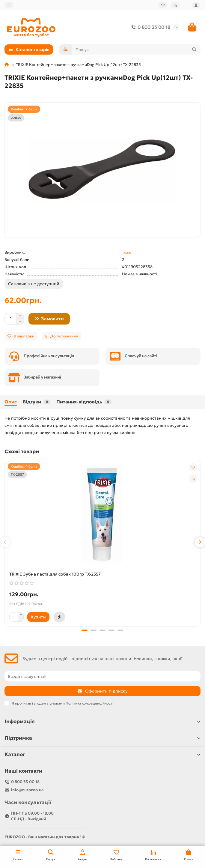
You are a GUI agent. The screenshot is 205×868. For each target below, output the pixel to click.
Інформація (103, 721)
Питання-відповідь (84, 402)
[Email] (103, 676)
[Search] (136, 49)
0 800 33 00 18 (150, 27)
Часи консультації (28, 802)
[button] (5, 542)
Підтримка (103, 738)
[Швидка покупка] (59, 617)
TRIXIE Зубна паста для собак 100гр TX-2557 (55, 574)
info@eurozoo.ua (27, 790)
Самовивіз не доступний (34, 284)
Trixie (127, 252)
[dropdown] (9, 5)
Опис (11, 402)
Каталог (103, 754)
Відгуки (37, 402)
